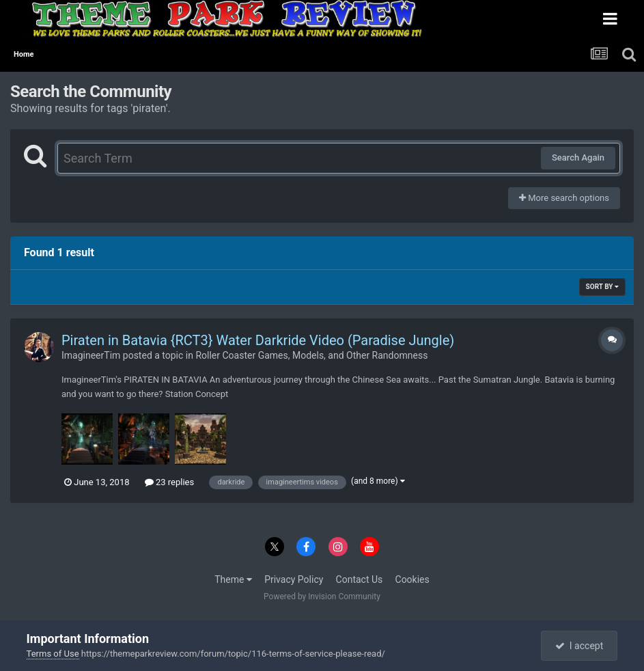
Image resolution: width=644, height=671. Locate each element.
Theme (233, 579)
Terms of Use (53, 654)
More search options (564, 198)
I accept (579, 646)
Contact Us (360, 579)
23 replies (169, 482)
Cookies (412, 579)
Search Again (578, 158)
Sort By (602, 287)
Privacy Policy (294, 579)
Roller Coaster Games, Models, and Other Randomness (311, 355)
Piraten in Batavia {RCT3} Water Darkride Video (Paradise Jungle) (258, 340)
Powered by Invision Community (322, 597)
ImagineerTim (91, 355)
